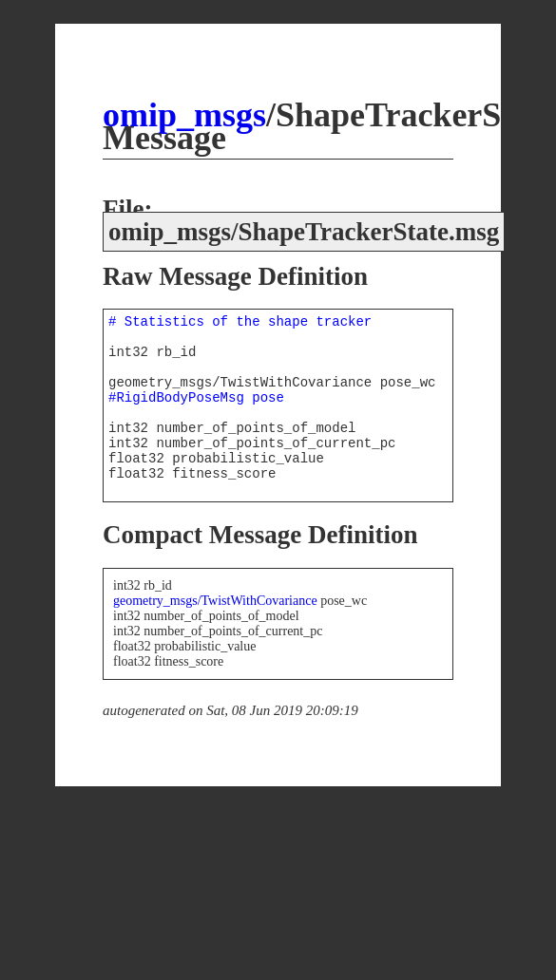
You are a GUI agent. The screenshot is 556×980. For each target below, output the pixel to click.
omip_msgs (184, 115)
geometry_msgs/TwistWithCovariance (215, 601)
